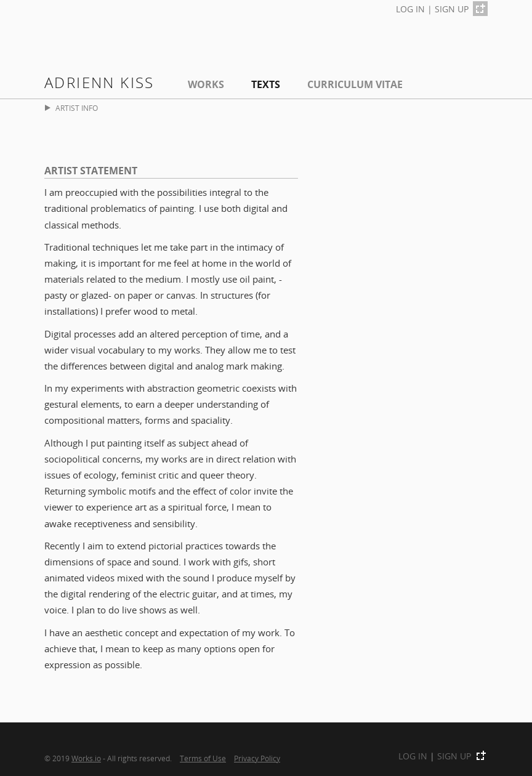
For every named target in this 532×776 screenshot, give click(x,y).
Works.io (86, 758)
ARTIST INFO (71, 108)
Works (206, 84)
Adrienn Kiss (99, 82)
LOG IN (410, 9)
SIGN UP (452, 9)
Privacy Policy (257, 758)
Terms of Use (203, 758)
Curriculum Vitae (355, 84)
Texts (266, 84)
